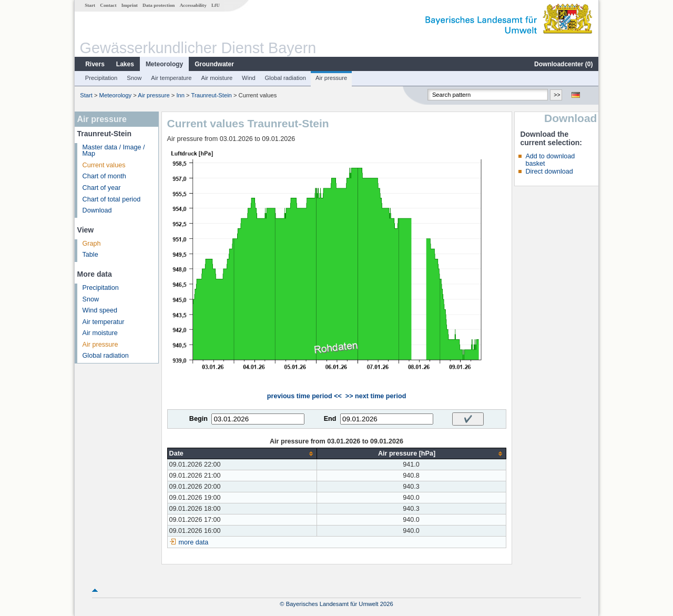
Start (90, 5)
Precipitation (101, 78)
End (330, 419)
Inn (180, 95)
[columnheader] (242, 454)
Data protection (159, 5)
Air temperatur (104, 322)
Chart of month (104, 176)
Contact (108, 5)
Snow (134, 78)
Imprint (130, 5)
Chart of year (102, 188)
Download (97, 210)
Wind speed (100, 310)
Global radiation (285, 78)
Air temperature (171, 78)
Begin (198, 419)
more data (194, 542)
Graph (92, 244)
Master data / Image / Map (114, 151)
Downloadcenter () (563, 64)
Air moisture (217, 78)
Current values (104, 165)
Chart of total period (112, 199)
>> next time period (376, 396)
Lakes (125, 64)
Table (90, 255)
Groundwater (214, 64)
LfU (216, 5)
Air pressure (331, 78)
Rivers (95, 64)
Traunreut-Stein (212, 95)
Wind (249, 78)
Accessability (193, 5)
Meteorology (164, 64)
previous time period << (304, 396)
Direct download (549, 171)
